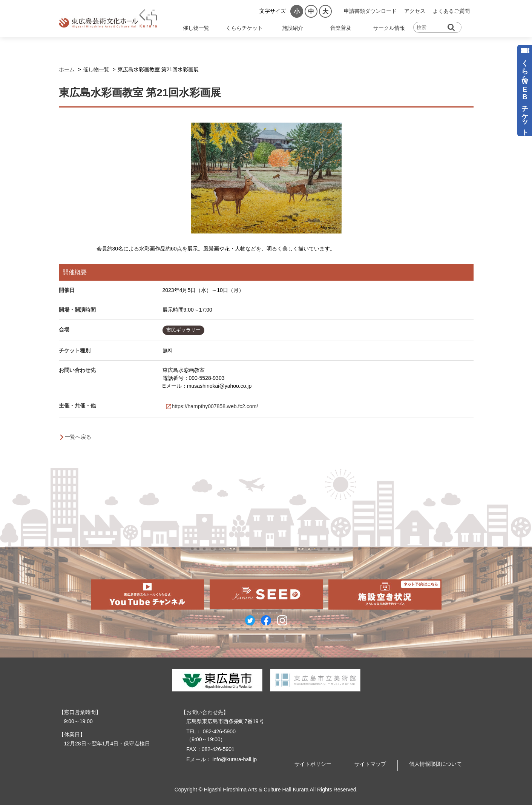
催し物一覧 (196, 28)
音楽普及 (341, 28)
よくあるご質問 (451, 11)
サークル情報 (389, 28)
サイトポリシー (313, 764)
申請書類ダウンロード (370, 11)
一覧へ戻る (78, 437)
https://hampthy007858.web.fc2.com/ (215, 406)
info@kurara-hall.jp (234, 759)
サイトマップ (370, 764)
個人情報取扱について (435, 764)
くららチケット (244, 28)
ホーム (67, 69)
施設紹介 (293, 28)
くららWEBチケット (525, 94)
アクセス (415, 11)
